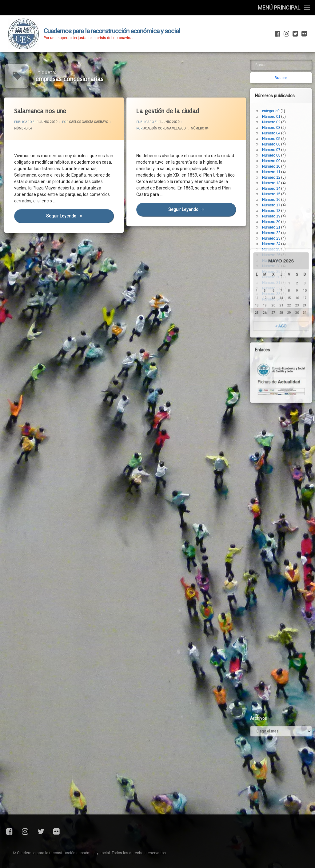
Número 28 (274, 234)
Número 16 (274, 168)
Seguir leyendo (81, 216)
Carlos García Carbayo (89, 121)
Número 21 (274, 195)
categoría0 (274, 79)
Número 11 (274, 140)
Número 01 (274, 85)
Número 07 (274, 118)
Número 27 (274, 229)
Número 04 (24, 129)
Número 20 (274, 190)
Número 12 (274, 145)
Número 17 (274, 173)
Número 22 (274, 201)
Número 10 (274, 134)
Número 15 (274, 162)
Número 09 (274, 129)
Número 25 (274, 217)
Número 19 (274, 184)
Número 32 (274, 256)
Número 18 (274, 179)
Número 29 (274, 240)
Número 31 (274, 251)
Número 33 (274, 262)
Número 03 (274, 96)
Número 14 (274, 157)
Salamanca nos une (41, 112)
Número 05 (274, 107)
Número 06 (274, 112)
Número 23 (274, 206)
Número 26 (274, 223)
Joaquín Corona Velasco (165, 129)
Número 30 (274, 245)
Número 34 (274, 267)
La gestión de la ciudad (168, 111)
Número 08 (274, 123)
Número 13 (274, 151)
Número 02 (274, 90)
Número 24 (274, 212)
